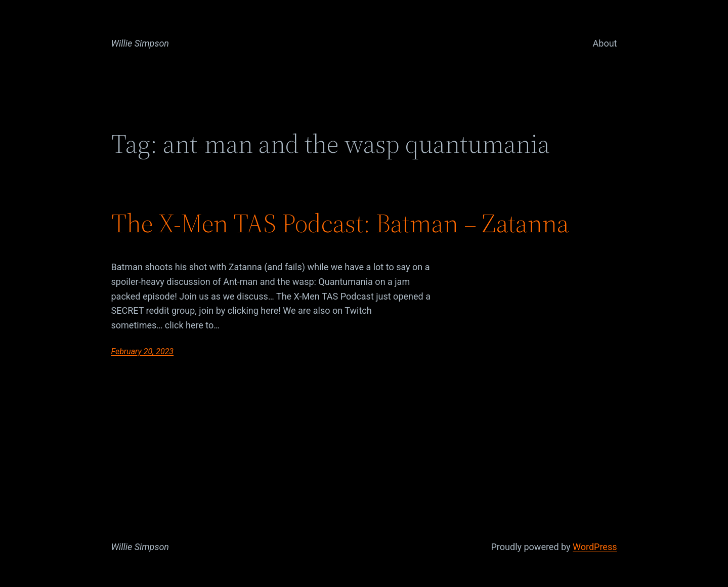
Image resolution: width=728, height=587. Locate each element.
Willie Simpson (140, 43)
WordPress (595, 547)
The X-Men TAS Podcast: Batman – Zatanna (340, 223)
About (605, 43)
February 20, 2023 (143, 351)
